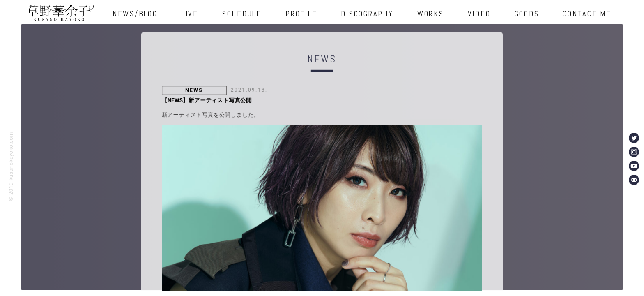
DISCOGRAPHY (367, 14)
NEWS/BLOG (135, 14)
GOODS (527, 14)
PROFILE (301, 14)
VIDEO (479, 14)
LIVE (190, 14)
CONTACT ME (587, 14)
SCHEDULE (242, 14)
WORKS (431, 14)
